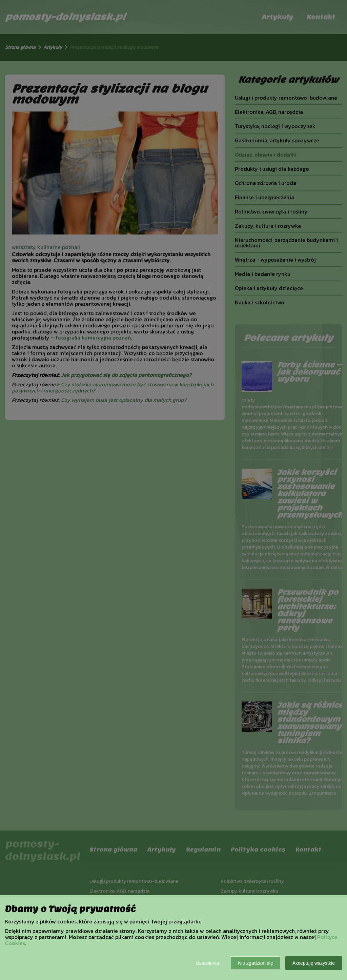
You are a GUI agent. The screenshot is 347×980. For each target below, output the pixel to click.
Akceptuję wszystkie (314, 963)
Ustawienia (207, 963)
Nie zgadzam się (256, 963)
